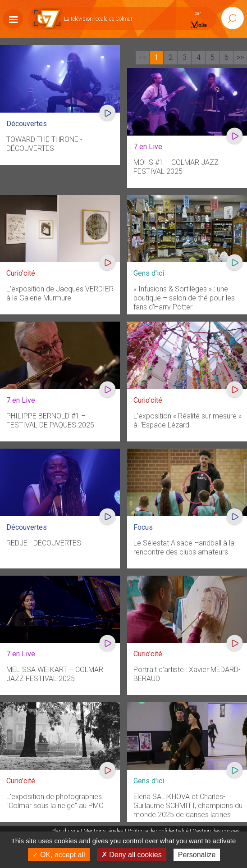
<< (142, 57)
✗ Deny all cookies (132, 855)
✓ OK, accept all (59, 855)
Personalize (197, 855)
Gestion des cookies (216, 831)
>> (240, 57)
